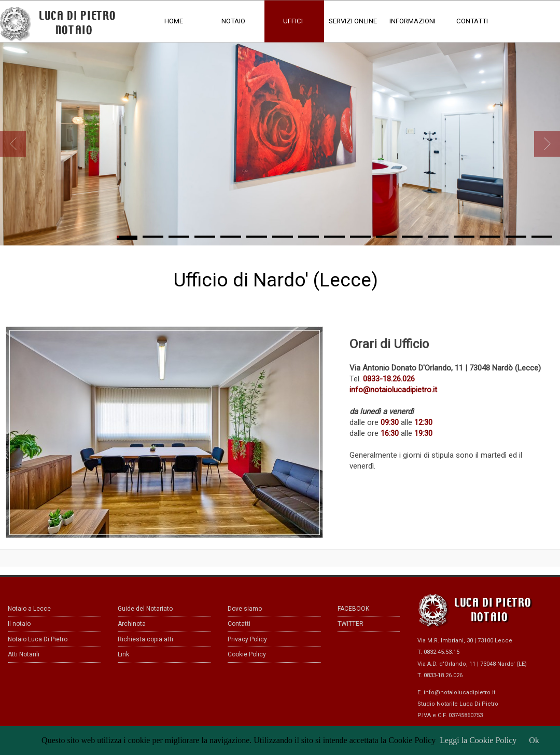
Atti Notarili (24, 654)
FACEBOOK (353, 609)
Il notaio (19, 624)
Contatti (239, 624)
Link (123, 654)
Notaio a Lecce (29, 609)
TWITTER (351, 624)
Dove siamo (245, 609)
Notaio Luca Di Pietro (38, 639)
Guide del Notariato (145, 609)
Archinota (132, 624)
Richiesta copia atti (145, 639)
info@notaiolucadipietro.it (459, 692)
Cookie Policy (247, 654)
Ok (534, 740)
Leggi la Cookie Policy (478, 740)
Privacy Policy (247, 639)
